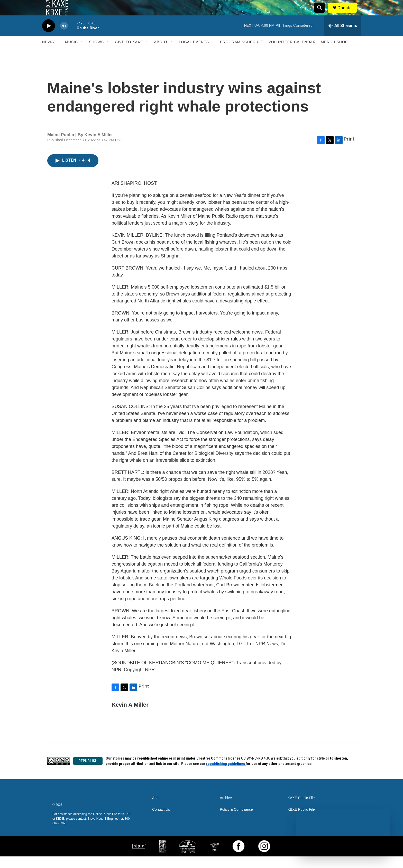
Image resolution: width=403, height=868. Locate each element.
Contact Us (161, 821)
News (48, 53)
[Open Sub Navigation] (58, 53)
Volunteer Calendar (292, 53)
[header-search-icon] (322, 14)
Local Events (194, 53)
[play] (49, 37)
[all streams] (342, 37)
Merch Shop (334, 53)
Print (349, 150)
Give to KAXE (129, 53)
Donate (348, 13)
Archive (226, 810)
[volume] (64, 37)
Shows (96, 53)
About (161, 53)
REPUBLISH (88, 772)
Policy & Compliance (236, 821)
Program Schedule (242, 53)
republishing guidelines (226, 775)
